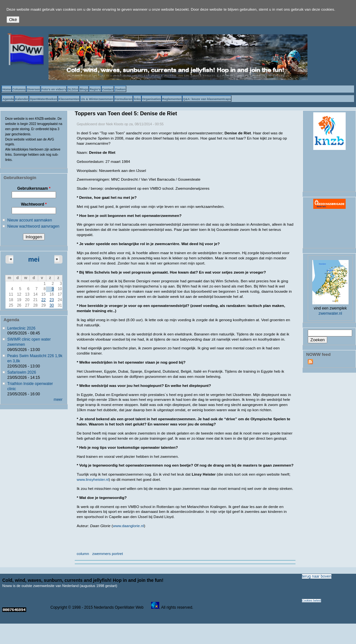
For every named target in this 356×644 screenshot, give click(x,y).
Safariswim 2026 (22, 372)
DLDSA (73, 89)
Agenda (8, 99)
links (137, 99)
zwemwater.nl (330, 313)
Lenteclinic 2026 (22, 328)
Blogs (84, 89)
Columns (19, 89)
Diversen (33, 89)
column (83, 554)
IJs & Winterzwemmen (97, 99)
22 (44, 300)
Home (6, 89)
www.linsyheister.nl (93, 480)
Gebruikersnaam (34, 188)
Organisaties (151, 99)
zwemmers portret (108, 554)
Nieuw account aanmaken (30, 220)
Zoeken (120, 89)
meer (58, 400)
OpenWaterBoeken (44, 99)
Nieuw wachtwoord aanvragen (33, 226)
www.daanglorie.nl (128, 526)
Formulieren (123, 99)
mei (34, 259)
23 (52, 300)
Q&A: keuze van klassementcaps (207, 99)
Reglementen (172, 99)
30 (52, 305)
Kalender (22, 99)
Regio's (95, 89)
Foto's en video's (54, 89)
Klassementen (69, 99)
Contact (108, 89)
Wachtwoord (34, 204)
